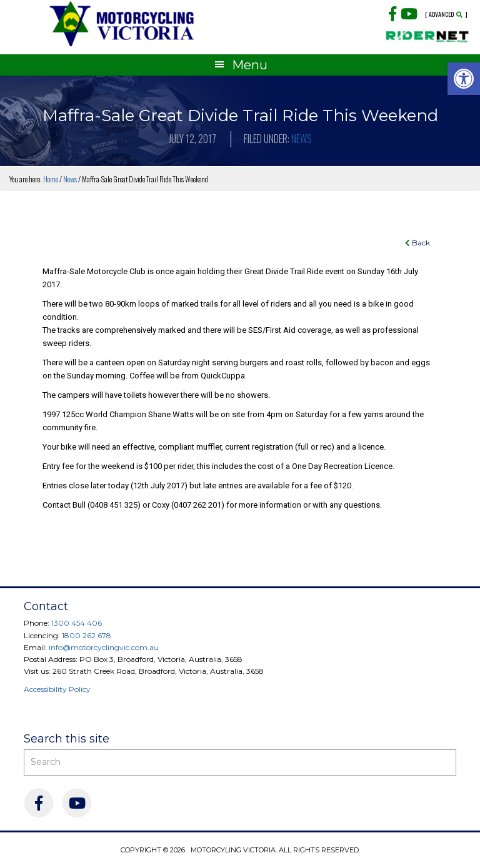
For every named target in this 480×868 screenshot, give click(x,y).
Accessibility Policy (57, 689)
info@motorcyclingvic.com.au (104, 647)
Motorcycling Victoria (122, 23)
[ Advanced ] (446, 14)
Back (417, 243)
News (302, 139)
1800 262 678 (87, 635)
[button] (464, 79)
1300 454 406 (77, 623)
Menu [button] (250, 65)
